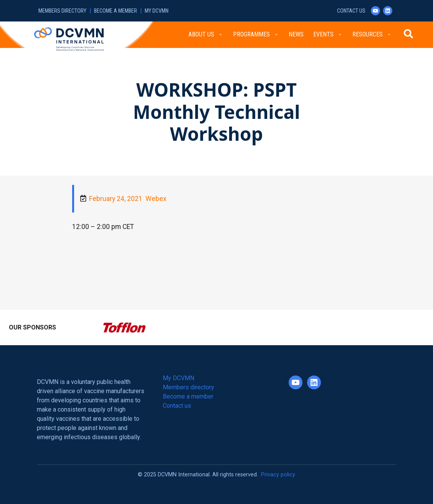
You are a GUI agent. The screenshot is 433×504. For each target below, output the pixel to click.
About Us (206, 35)
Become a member (116, 11)
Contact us (351, 11)
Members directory (62, 11)
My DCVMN (157, 11)
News (296, 34)
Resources (372, 35)
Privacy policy (278, 475)
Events (328, 35)
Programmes (256, 35)
